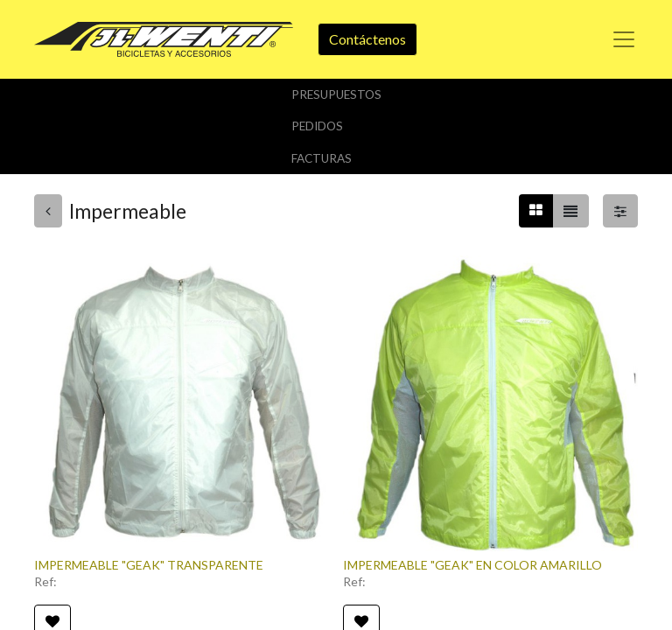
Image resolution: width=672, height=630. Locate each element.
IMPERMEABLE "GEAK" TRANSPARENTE (149, 565)
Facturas (322, 158)
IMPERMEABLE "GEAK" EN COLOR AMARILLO (472, 565)
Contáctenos (367, 39)
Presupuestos (336, 94)
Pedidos (317, 126)
